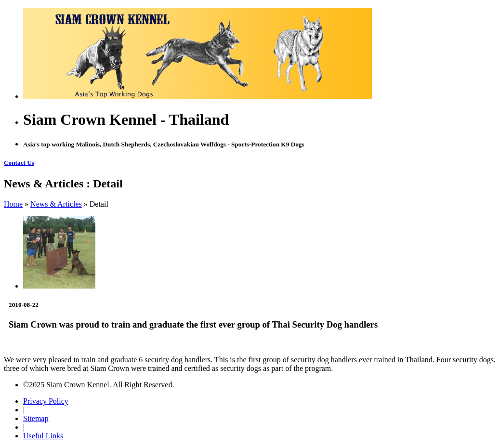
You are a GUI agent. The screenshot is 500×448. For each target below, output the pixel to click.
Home (13, 204)
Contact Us (19, 163)
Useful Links (43, 436)
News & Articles (56, 204)
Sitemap (36, 418)
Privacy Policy (46, 401)
